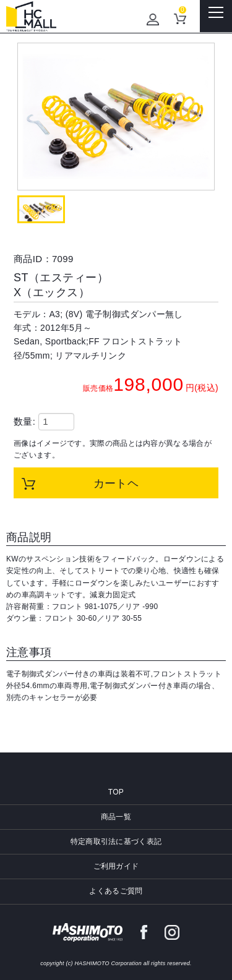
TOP (116, 792)
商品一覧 (116, 817)
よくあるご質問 (116, 891)
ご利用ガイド (116, 866)
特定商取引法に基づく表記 (116, 842)
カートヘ (116, 484)
